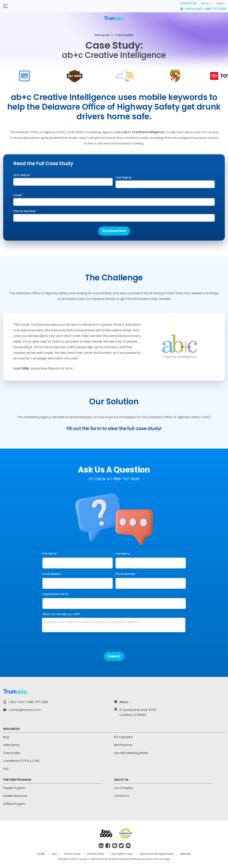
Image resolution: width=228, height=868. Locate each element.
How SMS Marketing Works (131, 753)
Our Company (123, 788)
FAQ (6, 769)
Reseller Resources (15, 796)
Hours (205, 3)
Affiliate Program (14, 804)
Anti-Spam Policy (122, 854)
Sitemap (186, 854)
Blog (6, 737)
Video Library (11, 745)
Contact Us (188, 3)
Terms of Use (72, 854)
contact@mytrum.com (25, 710)
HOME (41, 854)
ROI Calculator (123, 737)
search (182, 9)
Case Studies (12, 753)
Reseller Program (14, 788)
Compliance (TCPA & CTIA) (21, 761)
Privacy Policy (96, 854)
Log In (220, 3)
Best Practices (123, 745)
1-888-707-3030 (214, 9)
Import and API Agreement (156, 854)
